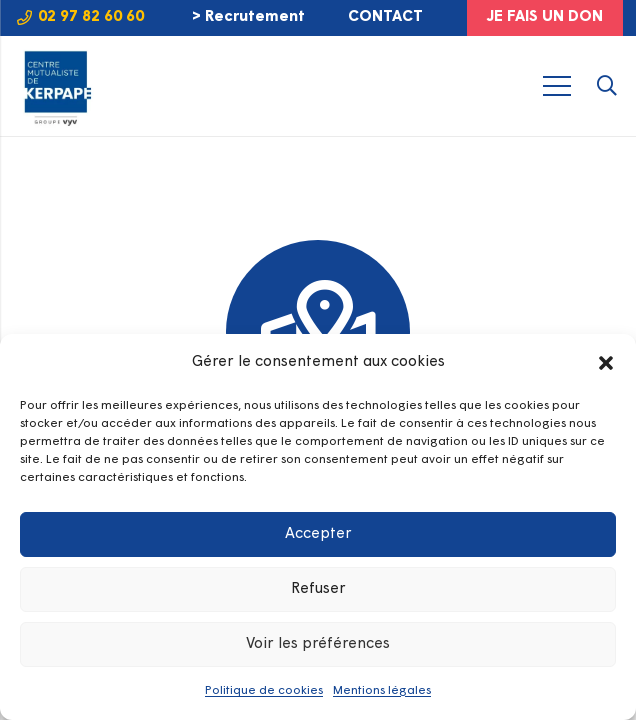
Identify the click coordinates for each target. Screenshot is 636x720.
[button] (606, 363)
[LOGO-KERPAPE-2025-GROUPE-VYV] (55, 86)
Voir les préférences (318, 644)
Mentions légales (382, 691)
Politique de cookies (264, 691)
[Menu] (557, 86)
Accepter (318, 534)
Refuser (318, 589)
